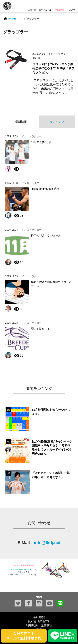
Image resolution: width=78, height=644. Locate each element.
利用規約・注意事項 (39, 625)
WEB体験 (60, 6)
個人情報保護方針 (39, 621)
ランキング (57, 122)
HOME (12, 19)
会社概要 (39, 617)
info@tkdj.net (47, 543)
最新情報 (21, 122)
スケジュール (45, 6)
